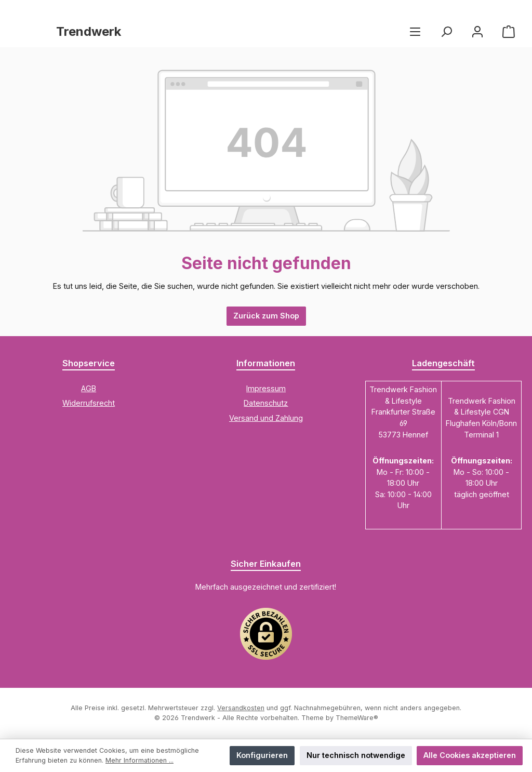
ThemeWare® (357, 718)
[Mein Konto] (477, 31)
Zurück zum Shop (266, 316)
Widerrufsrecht (89, 403)
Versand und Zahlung (266, 418)
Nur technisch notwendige (356, 755)
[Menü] (415, 31)
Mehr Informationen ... (139, 760)
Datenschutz (266, 403)
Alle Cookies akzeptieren (470, 755)
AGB (89, 388)
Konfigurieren (262, 755)
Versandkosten (241, 708)
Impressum (266, 388)
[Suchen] (446, 31)
